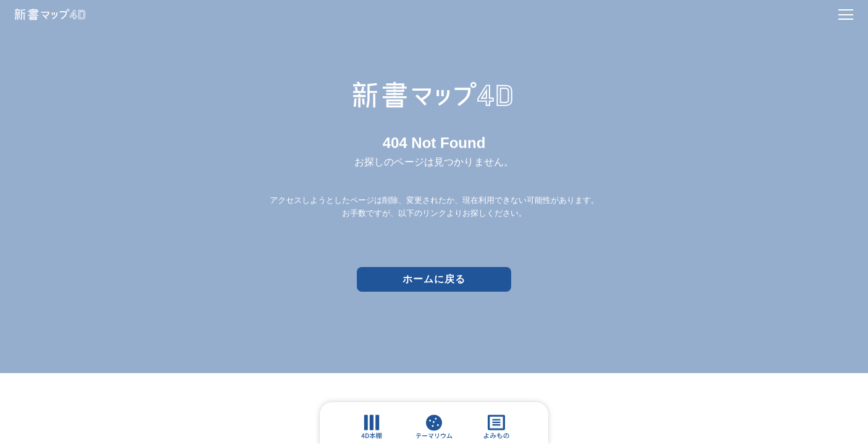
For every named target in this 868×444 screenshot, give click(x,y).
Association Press (462, 389)
